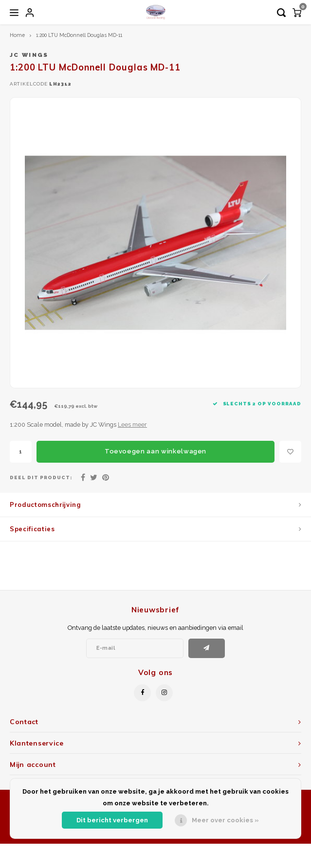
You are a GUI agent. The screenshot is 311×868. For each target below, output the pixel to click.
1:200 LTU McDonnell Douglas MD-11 (79, 35)
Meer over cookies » (225, 820)
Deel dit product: (41, 477)
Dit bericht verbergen (112, 820)
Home (17, 35)
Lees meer (132, 425)
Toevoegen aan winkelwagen (155, 451)
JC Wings (29, 55)
